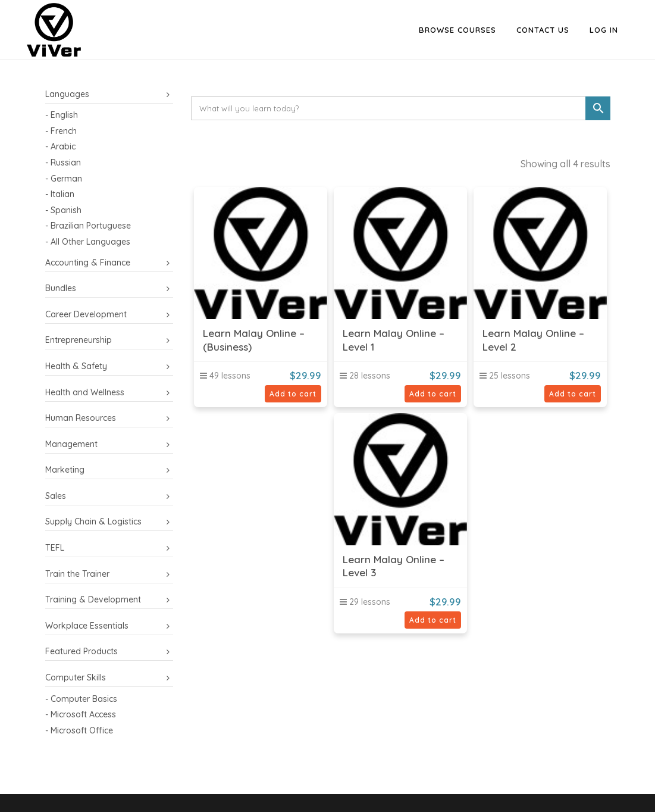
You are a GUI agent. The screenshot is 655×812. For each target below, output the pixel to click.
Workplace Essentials (87, 626)
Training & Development (93, 599)
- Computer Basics (81, 699)
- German (64, 179)
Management (71, 444)
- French (61, 131)
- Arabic (60, 146)
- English (62, 115)
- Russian (63, 163)
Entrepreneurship (79, 340)
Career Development (86, 314)
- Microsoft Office (79, 730)
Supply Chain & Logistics (93, 521)
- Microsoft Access (81, 714)
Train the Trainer (77, 574)
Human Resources (81, 418)
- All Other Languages (88, 242)
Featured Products (82, 651)
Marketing (65, 470)
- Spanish (63, 210)
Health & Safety (76, 366)
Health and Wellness (85, 392)
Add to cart (293, 394)
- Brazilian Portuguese (88, 226)
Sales (56, 496)
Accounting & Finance (88, 263)
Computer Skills (76, 677)
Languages (67, 94)
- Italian (60, 194)
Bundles (61, 288)
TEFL (55, 548)
